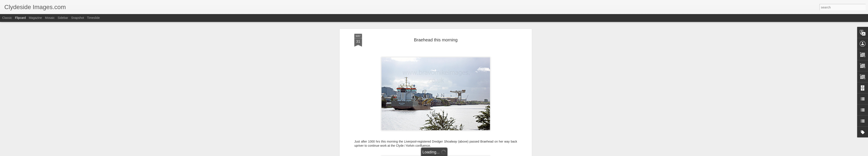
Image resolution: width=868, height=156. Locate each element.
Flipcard (20, 18)
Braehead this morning (436, 40)
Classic (7, 18)
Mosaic (50, 18)
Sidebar (63, 18)
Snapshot (78, 18)
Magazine (35, 18)
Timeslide (93, 18)
